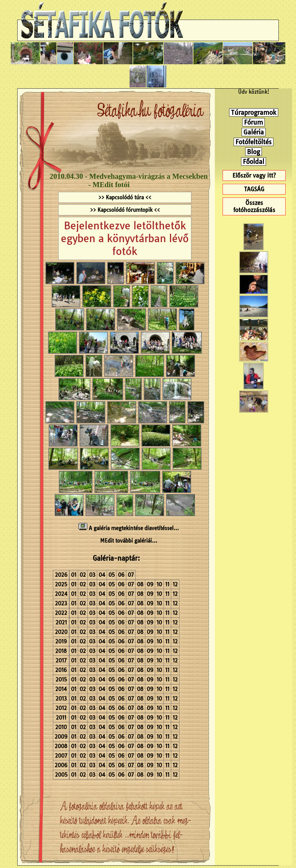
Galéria (254, 132)
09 (150, 584)
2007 (61, 756)
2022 (61, 613)
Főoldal (254, 162)
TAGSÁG (254, 189)
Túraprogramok (254, 112)
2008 (61, 746)
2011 (61, 718)
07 (131, 575)
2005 (61, 775)
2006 (61, 765)
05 (112, 575)
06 (121, 575)
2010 (61, 727)
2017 (61, 661)
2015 (61, 680)
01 (74, 575)
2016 (61, 670)
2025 (61, 584)
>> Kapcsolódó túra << (125, 197)
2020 (61, 632)
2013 (61, 699)
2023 (61, 603)
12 (175, 584)
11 (167, 584)
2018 (61, 651)
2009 (61, 737)
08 (140, 584)
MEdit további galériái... (129, 541)
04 (102, 575)
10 (159, 584)
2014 (61, 689)
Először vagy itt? (254, 176)
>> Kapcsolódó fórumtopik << (125, 210)
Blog (254, 152)
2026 (61, 575)
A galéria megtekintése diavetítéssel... (129, 528)
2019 (61, 641)
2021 (61, 622)
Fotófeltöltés (254, 142)
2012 (61, 708)
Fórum (254, 122)
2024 (61, 594)
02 (83, 575)
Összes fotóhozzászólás (254, 206)
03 (92, 575)
